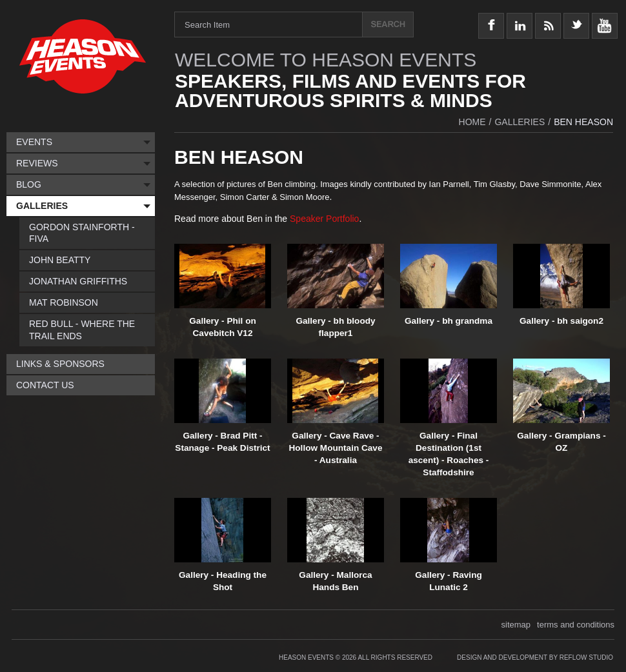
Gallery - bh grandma (449, 321)
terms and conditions (576, 625)
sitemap (516, 625)
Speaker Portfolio (324, 219)
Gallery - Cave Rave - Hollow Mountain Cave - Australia (335, 448)
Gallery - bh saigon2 (561, 321)
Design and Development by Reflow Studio (535, 657)
